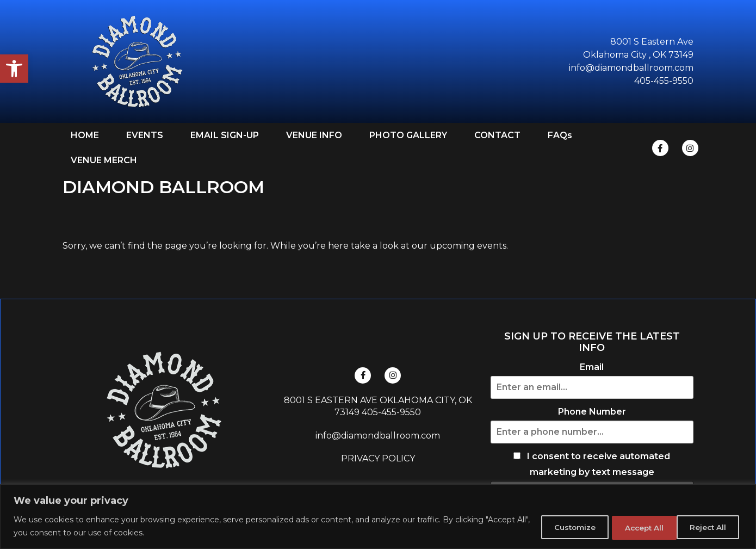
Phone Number (592, 412)
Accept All (706, 527)
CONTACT (497, 135)
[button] (14, 69)
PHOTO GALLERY (408, 135)
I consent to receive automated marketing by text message (592, 464)
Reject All (631, 527)
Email (592, 367)
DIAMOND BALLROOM (163, 187)
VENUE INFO (314, 135)
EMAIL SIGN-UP (225, 135)
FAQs (560, 135)
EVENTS (145, 135)
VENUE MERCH (104, 160)
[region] (378, 517)
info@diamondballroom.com (378, 436)
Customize (555, 527)
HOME (85, 135)
